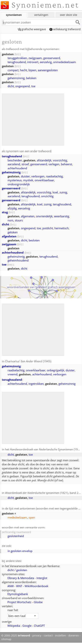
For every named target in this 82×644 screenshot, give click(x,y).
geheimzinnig (16, 78)
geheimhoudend (18, 260)
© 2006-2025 (16, 636)
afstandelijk (44, 160)
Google (27, 626)
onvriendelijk (44, 216)
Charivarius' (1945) (28, 361)
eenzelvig (46, 62)
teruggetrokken (17, 58)
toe (33, 86)
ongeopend (23, 86)
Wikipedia (14, 626)
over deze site (69, 15)
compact (13, 70)
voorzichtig (60, 160)
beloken (31, 78)
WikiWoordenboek (36, 586)
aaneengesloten (48, 70)
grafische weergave (32, 29)
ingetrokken (36, 384)
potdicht (48, 228)
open (32, 517)
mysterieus (15, 180)
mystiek (28, 180)
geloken (13, 232)
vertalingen (41, 15)
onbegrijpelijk (56, 370)
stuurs (19, 220)
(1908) (46, 449)
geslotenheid (16, 536)
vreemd (12, 374)
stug (5, 212)
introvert (33, 62)
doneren (74, 636)
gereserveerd (52, 58)
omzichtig (47, 196)
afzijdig (12, 208)
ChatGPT (39, 626)
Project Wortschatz (19, 602)
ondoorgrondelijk (19, 184)
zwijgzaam (35, 58)
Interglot (42, 578)
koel (55, 192)
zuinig (63, 192)
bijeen (32, 70)
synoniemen (14, 15)
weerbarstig (62, 216)
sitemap (6, 639)
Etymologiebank (18, 594)
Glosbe (38, 602)
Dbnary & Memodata (21, 578)
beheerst (66, 164)
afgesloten (9, 236)
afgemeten (28, 216)
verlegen (54, 164)
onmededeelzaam (65, 62)
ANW (11, 586)
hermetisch (62, 228)
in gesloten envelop (20, 551)
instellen (61, 636)
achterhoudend (17, 168)
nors (10, 220)
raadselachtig (54, 176)
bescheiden (15, 160)
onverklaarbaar (44, 180)
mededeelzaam (17, 517)
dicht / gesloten (17, 570)
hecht (24, 70)
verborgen (38, 176)
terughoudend (17, 62)
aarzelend (14, 164)
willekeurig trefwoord (65, 29)
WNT (19, 586)
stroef (25, 164)
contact (48, 636)
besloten (34, 240)
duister (25, 176)
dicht (11, 86)
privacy (37, 636)
